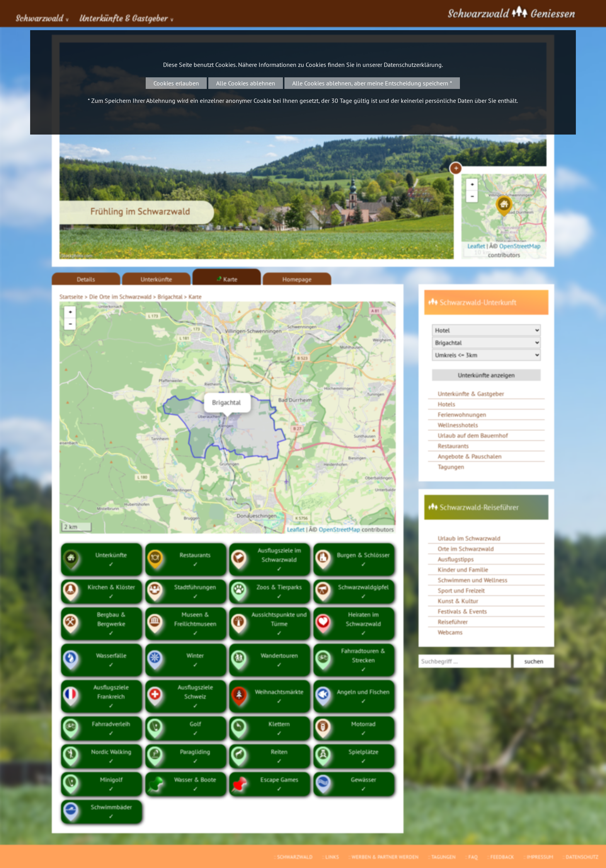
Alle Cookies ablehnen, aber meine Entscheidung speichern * (372, 83)
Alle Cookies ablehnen (246, 83)
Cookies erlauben (176, 83)
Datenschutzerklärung (413, 65)
